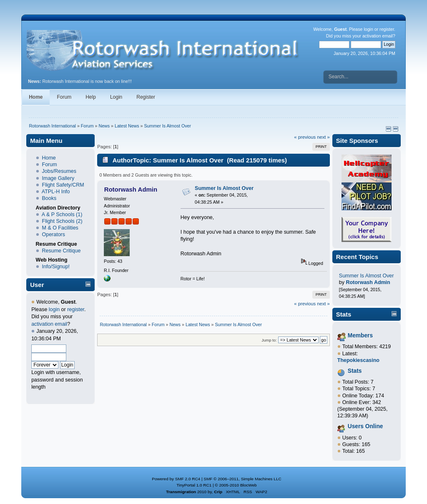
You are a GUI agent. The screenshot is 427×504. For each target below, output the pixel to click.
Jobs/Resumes (59, 171)
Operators (54, 235)
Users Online (365, 426)
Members (360, 336)
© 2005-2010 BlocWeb (236, 485)
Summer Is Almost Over (224, 188)
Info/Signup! (56, 267)
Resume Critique (62, 251)
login (368, 29)
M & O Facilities (60, 228)
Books (49, 198)
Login (116, 97)
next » (323, 137)
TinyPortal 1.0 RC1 (194, 485)
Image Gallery (58, 178)
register (387, 29)
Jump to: (269, 340)
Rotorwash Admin (131, 189)
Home (36, 97)
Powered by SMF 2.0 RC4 (176, 479)
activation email (378, 36)
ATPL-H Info (56, 192)
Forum (64, 97)
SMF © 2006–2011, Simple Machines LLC (242, 479)
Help (91, 97)
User (37, 285)
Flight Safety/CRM (63, 185)
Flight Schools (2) (62, 221)
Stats (344, 314)
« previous (305, 137)
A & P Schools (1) (62, 215)
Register (146, 97)
